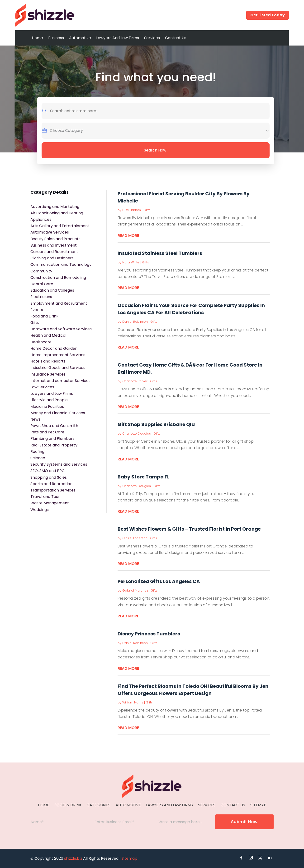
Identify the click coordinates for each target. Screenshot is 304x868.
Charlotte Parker (135, 381)
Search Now (155, 150)
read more (128, 236)
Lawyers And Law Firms (118, 38)
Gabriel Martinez (135, 590)
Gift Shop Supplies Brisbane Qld (156, 424)
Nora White (131, 262)
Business (56, 38)
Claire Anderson (135, 538)
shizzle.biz (73, 858)
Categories (99, 806)
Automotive (80, 38)
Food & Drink (68, 806)
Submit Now (244, 822)
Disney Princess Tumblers (149, 634)
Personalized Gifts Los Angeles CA (159, 581)
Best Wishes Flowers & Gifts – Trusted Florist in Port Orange (189, 529)
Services (152, 38)
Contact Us (176, 38)
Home (37, 38)
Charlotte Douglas (137, 434)
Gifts (147, 210)
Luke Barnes (132, 210)
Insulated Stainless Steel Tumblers (160, 253)
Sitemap (258, 806)
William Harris (133, 702)
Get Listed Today (268, 15)
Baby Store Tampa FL (144, 477)
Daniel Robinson (135, 322)
